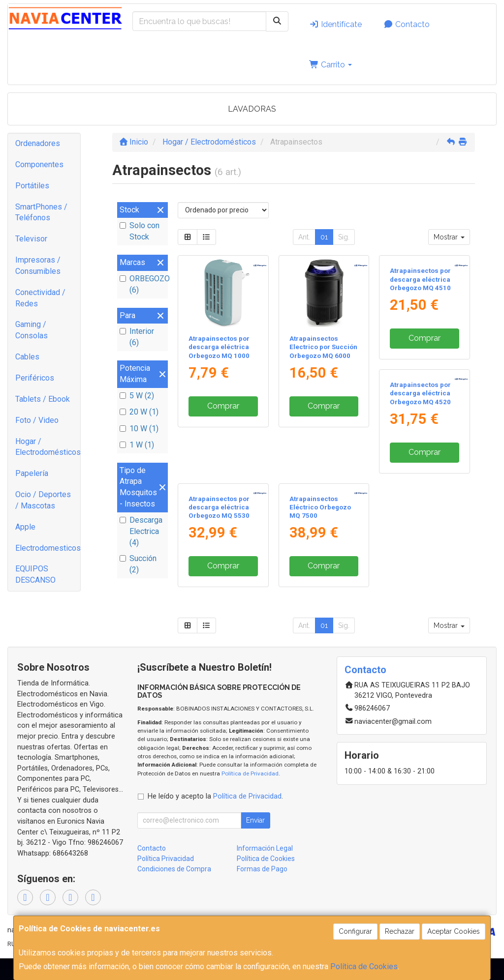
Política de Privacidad (250, 795)
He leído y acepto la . (215, 818)
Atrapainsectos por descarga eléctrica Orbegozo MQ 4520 (219, 529)
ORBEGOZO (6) (142, 284)
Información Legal (265, 870)
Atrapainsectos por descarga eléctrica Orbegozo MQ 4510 (420, 347)
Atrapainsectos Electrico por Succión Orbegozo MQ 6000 (323, 347)
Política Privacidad (166, 880)
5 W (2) (137, 396)
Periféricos (35, 378)
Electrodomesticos (48, 548)
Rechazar (400, 931)
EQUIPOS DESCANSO (35, 574)
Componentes (39, 164)
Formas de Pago (262, 891)
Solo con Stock (140, 231)
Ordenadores (38, 143)
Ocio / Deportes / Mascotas (43, 500)
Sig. (344, 237)
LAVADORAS (252, 109)
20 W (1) (139, 412)
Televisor (31, 239)
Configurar (355, 931)
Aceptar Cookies (454, 931)
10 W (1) (139, 429)
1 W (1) (137, 445)
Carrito (331, 65)
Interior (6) (137, 337)
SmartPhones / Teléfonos (41, 212)
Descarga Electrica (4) (141, 531)
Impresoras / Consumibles (38, 266)
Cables (27, 357)
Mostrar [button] (449, 237)
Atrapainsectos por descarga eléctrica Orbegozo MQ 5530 (320, 529)
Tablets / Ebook (43, 399)
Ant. (304, 237)
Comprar (223, 406)
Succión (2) (138, 564)
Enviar (255, 842)
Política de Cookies (364, 966)
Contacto (407, 24)
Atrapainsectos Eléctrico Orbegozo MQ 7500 (421, 529)
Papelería (32, 473)
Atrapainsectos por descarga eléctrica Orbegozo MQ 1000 (219, 347)
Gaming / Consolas (31, 330)
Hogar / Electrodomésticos (48, 447)
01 (324, 237)
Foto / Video (37, 420)
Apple (25, 527)
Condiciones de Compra (174, 891)
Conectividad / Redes (40, 298)
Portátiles (32, 186)
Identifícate (335, 24)
